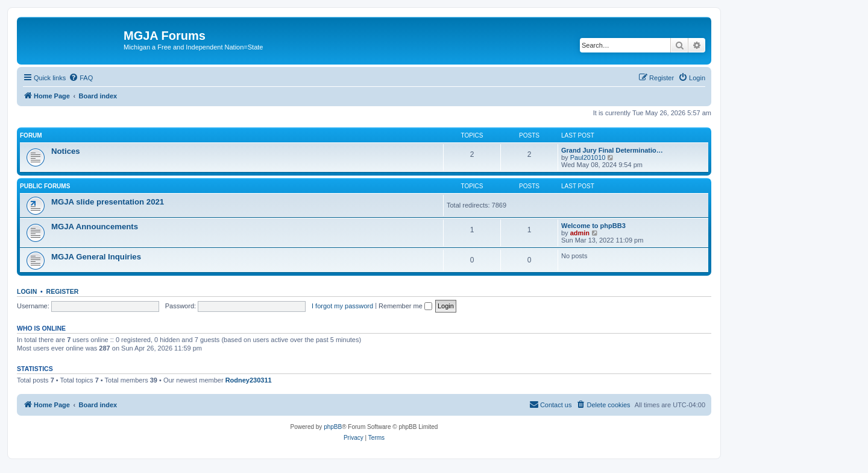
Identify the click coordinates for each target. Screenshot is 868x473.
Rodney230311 (249, 380)
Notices (66, 151)
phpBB (333, 427)
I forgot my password (342, 306)
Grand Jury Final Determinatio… (612, 150)
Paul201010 (588, 157)
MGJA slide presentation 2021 (108, 202)
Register (63, 291)
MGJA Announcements (95, 227)
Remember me (405, 306)
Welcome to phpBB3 (593, 226)
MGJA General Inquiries (96, 257)
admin (580, 233)
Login (27, 291)
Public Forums (45, 186)
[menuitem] (81, 78)
